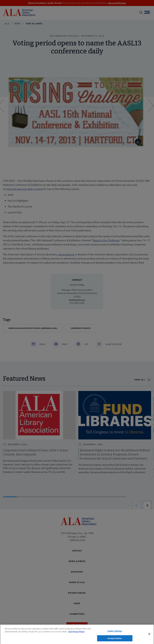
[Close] (149, 635)
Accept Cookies (115, 640)
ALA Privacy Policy (76, 633)
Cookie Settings (115, 632)
